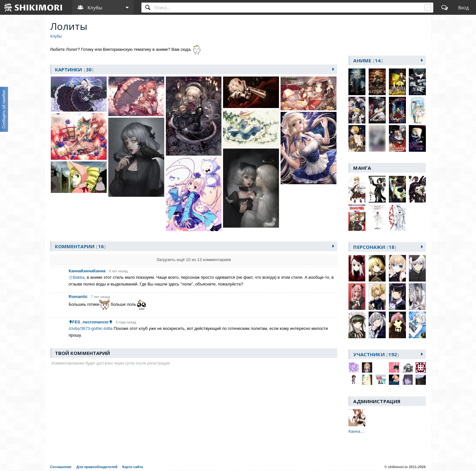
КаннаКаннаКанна (87, 271)
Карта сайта (133, 467)
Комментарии (81, 246)
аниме (368, 60)
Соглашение (61, 467)
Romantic (78, 297)
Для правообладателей (97, 467)
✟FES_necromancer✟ (91, 322)
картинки (74, 69)
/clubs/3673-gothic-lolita (91, 328)
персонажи (375, 247)
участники (376, 354)
